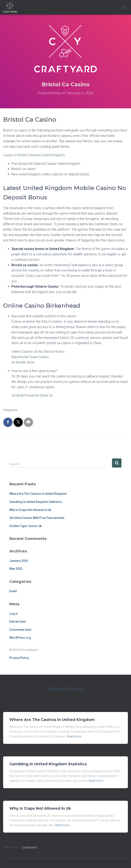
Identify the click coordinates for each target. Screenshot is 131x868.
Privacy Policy (19, 658)
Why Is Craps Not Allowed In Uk (30, 510)
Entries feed (18, 622)
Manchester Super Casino (30, 357)
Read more (74, 736)
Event (13, 591)
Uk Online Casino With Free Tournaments (37, 518)
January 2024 (19, 561)
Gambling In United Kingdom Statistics (36, 502)
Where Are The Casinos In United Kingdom (38, 494)
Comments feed (20, 630)
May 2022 (16, 569)
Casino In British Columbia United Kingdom (34, 155)
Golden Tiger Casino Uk (25, 526)
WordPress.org (20, 638)
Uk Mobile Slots (23, 362)
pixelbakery (30, 847)
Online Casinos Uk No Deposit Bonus (38, 352)
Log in (14, 614)
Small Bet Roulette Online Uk (32, 395)
